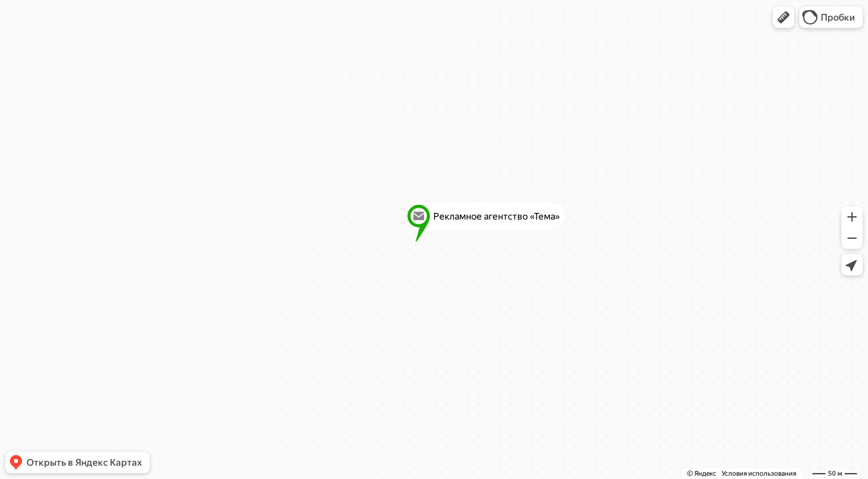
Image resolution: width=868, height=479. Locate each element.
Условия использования (759, 473)
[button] (783, 17)
